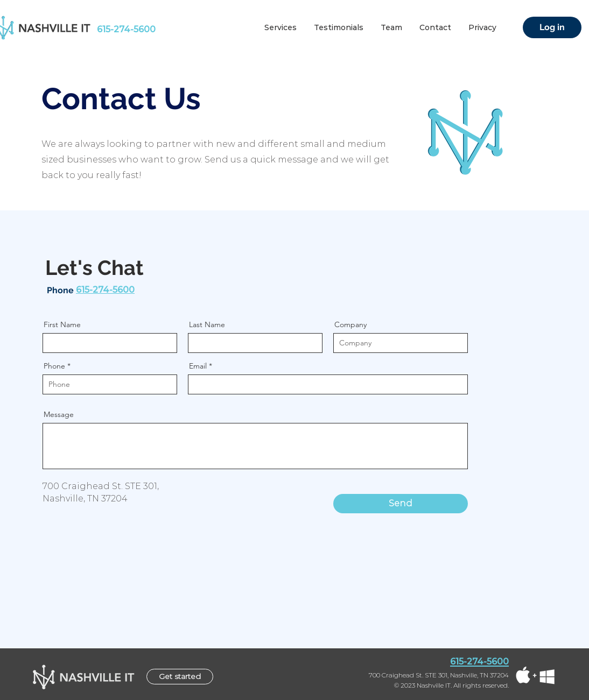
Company (350, 324)
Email (198, 366)
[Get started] (180, 677)
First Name (62, 324)
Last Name (207, 324)
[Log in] (552, 27)
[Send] (401, 504)
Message (59, 414)
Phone (54, 366)
